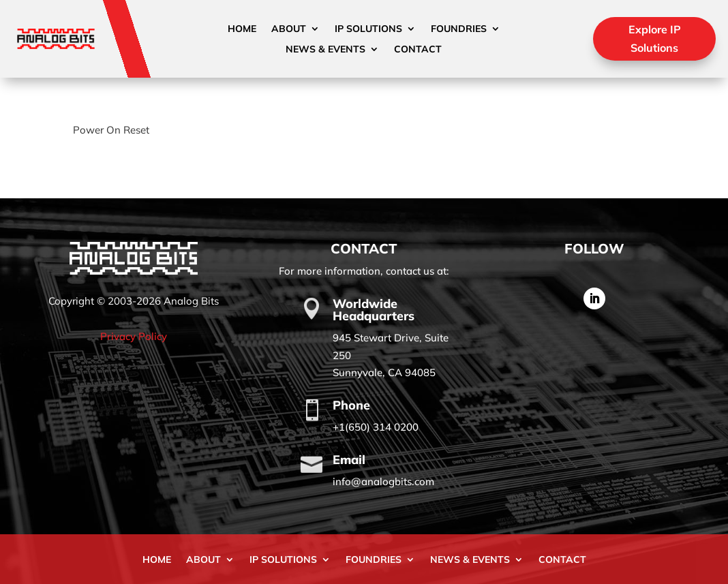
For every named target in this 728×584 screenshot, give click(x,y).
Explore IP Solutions (655, 39)
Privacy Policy (134, 336)
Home (242, 29)
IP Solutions (368, 29)
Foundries (459, 29)
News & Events (325, 50)
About (289, 29)
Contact (418, 50)
